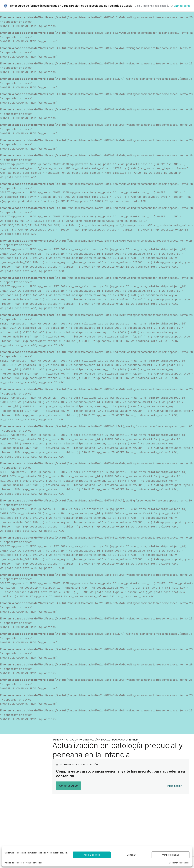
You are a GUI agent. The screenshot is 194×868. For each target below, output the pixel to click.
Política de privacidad (33, 863)
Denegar (131, 855)
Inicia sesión (175, 786)
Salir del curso (182, 6)
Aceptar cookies (92, 855)
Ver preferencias (170, 855)
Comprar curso (68, 786)
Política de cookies (13, 863)
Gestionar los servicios (179, 863)
